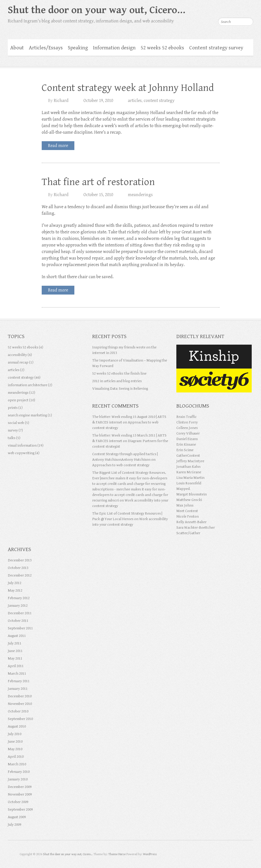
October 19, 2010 (98, 101)
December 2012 (20, 575)
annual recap (18, 362)
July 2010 (15, 734)
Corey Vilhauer (188, 433)
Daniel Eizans (187, 439)
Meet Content (187, 511)
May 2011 (15, 658)
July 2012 (15, 583)
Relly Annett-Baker (191, 522)
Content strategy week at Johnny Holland (128, 88)
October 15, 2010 (98, 195)
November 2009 (20, 794)
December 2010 (20, 696)
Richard (61, 101)
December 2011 (20, 613)
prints (13, 408)
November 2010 (20, 704)
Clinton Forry (187, 422)
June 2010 (15, 742)
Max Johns (185, 505)
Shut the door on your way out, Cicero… (97, 10)
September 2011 (20, 628)
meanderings (140, 195)
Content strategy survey (216, 48)
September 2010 (20, 719)
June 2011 (15, 651)
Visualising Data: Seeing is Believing (120, 389)
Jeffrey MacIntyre (190, 461)
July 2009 (15, 825)
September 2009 (20, 809)
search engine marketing (27, 415)
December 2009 (20, 787)
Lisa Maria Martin (190, 478)
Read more (58, 146)
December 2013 (20, 560)
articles (135, 101)
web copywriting (21, 453)
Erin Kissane (186, 444)
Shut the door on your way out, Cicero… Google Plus (229, 9)
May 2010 (15, 749)
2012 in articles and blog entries (117, 381)
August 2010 (17, 726)
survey (13, 430)
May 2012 (15, 590)
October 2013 (18, 568)
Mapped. (183, 489)
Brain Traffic (187, 417)
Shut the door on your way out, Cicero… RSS (249, 9)
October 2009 (18, 802)
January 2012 (18, 606)
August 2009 (17, 817)
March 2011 (17, 674)
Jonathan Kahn (188, 467)
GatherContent (188, 456)
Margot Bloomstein (192, 494)
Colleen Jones (187, 428)
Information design (114, 48)
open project (18, 400)
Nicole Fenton (188, 516)
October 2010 (18, 711)
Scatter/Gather (188, 533)
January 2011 (18, 689)
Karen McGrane (189, 472)
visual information (22, 445)
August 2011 (17, 636)
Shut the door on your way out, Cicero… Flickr (239, 9)
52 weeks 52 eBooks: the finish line (119, 373)
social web (16, 423)
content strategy (159, 101)
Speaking (78, 48)
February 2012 (19, 598)
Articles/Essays (46, 48)
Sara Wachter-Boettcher (196, 528)
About (17, 48)
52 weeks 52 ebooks (162, 48)
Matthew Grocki (189, 500)
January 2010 (18, 779)
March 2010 (17, 764)
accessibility (17, 355)
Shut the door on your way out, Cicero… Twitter (219, 9)
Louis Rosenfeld (189, 483)
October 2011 (18, 621)
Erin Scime (185, 450)
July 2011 (15, 643)
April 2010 (16, 757)
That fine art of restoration (98, 182)
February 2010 (19, 772)
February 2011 (19, 681)
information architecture (28, 385)
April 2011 (16, 666)
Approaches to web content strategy (121, 465)
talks (12, 438)
